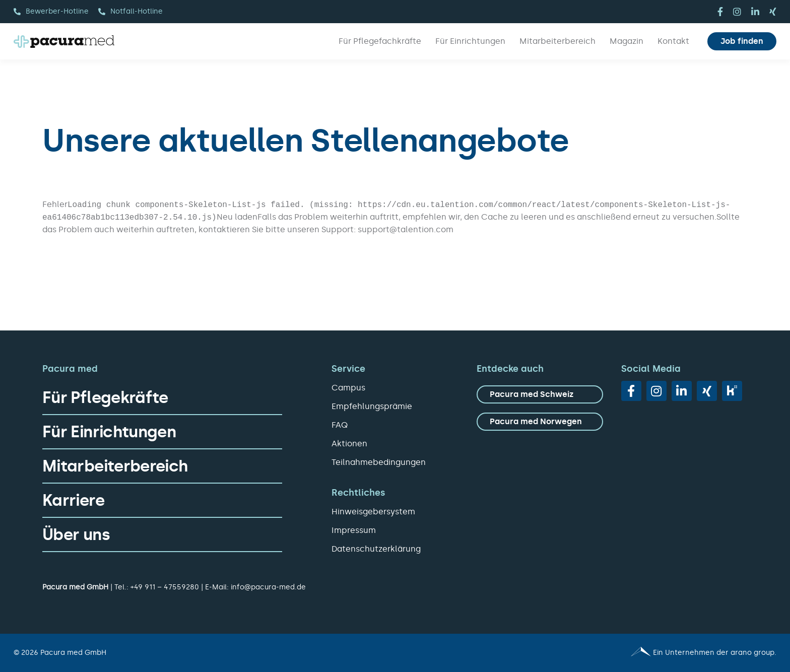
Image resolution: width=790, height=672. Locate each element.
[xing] (773, 12)
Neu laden (237, 217)
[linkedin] (755, 12)
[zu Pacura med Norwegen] (540, 422)
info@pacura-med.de (268, 587)
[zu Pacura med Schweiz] (540, 394)
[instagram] (737, 12)
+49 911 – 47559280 (165, 587)
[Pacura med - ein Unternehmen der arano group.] (590, 653)
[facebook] (720, 12)
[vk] (732, 391)
